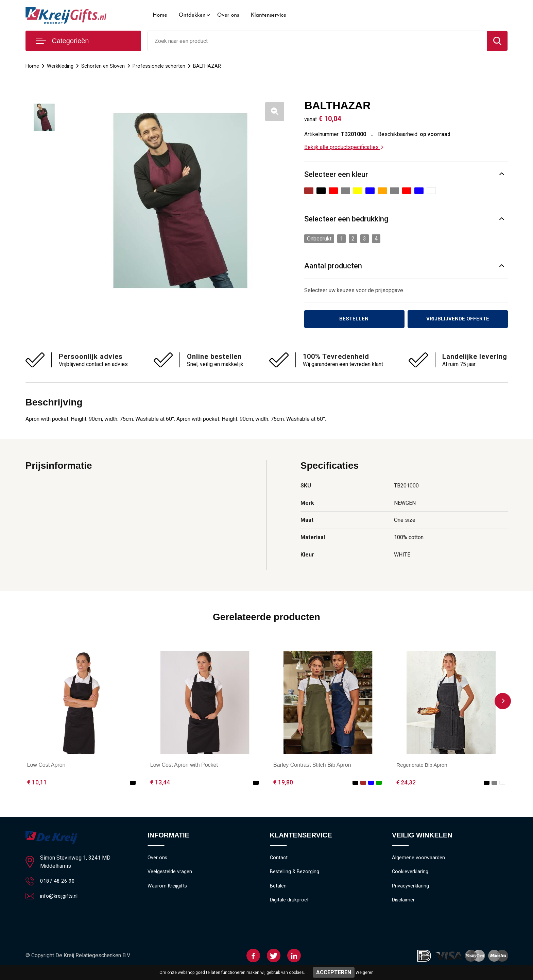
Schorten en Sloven (103, 66)
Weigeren (365, 973)
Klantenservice (269, 15)
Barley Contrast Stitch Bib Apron (312, 766)
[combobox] (317, 41)
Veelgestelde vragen (170, 873)
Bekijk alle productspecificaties (344, 147)
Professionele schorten (159, 66)
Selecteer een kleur (336, 174)
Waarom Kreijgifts (168, 887)
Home (160, 15)
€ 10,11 (37, 783)
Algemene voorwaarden (418, 858)
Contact (279, 858)
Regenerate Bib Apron (423, 766)
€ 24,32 (406, 783)
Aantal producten (333, 266)
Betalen (278, 887)
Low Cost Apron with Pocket (184, 766)
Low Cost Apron (46, 766)
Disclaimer (403, 902)
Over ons (228, 15)
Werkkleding (60, 66)
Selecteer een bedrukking (346, 219)
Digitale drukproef (289, 902)
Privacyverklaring (410, 887)
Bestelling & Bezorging (295, 873)
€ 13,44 (160, 783)
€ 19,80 (283, 783)
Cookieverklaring (410, 873)
